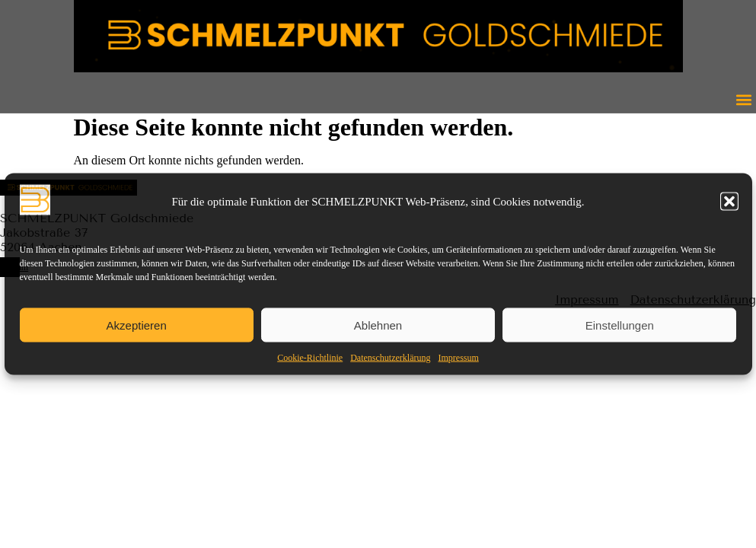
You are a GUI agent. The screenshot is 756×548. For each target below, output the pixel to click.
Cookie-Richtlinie (310, 358)
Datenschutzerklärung (390, 358)
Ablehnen (378, 325)
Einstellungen (620, 325)
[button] (729, 202)
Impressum (458, 358)
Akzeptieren (137, 325)
